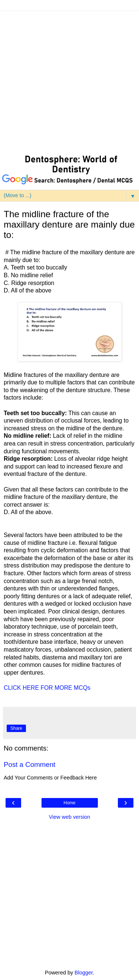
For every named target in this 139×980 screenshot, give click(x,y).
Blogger (84, 973)
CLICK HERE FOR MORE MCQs (47, 688)
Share (16, 728)
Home (69, 803)
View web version (70, 817)
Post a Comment (29, 764)
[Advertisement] (69, 81)
